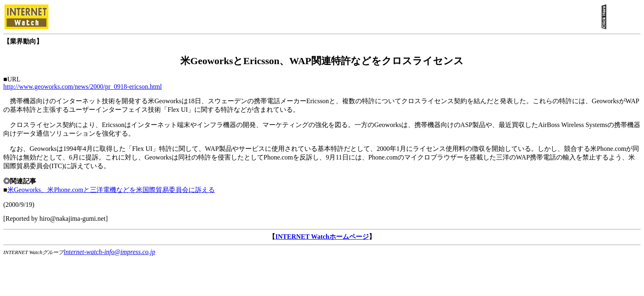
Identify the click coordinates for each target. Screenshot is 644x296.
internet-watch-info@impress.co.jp (109, 252)
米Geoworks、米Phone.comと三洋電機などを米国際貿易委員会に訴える (111, 190)
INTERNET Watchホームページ (322, 237)
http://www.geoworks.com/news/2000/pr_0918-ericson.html (83, 87)
